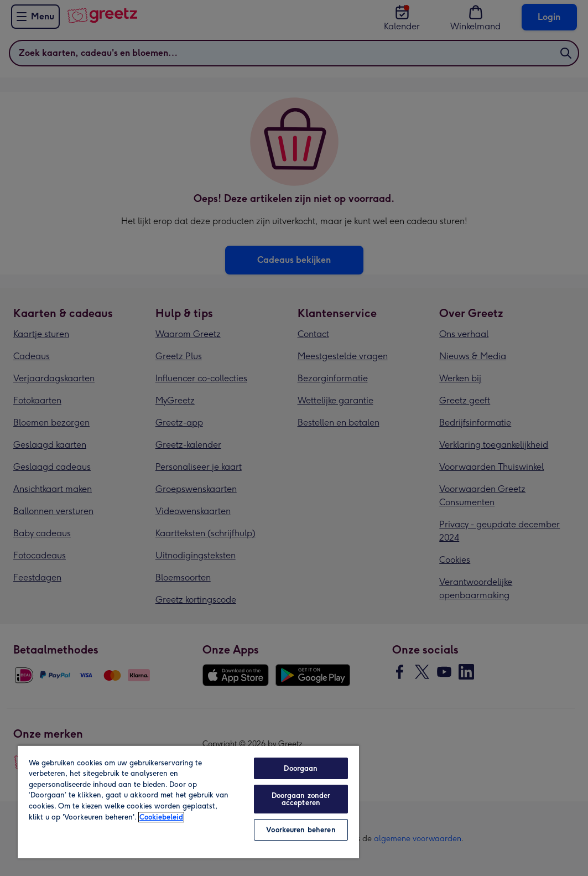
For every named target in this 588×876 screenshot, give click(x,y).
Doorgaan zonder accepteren (301, 799)
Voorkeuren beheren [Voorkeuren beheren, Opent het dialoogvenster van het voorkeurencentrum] (301, 830)
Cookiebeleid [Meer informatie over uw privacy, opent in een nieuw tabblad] (161, 817)
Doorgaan (301, 768)
